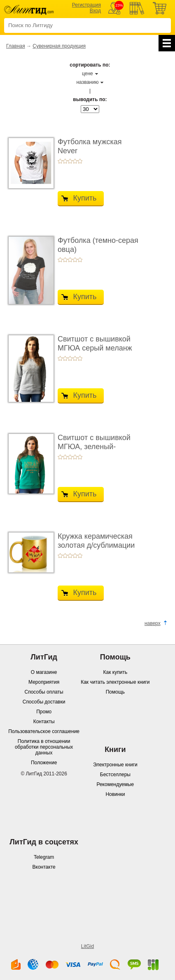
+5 (80, 161)
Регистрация (86, 5)
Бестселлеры (115, 775)
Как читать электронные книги (115, 682)
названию (87, 82)
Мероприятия (44, 682)
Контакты (44, 722)
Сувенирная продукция (59, 46)
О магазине (44, 672)
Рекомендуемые (115, 784)
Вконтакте (44, 867)
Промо (44, 712)
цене (87, 74)
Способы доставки (44, 702)
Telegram (44, 857)
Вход (95, 11)
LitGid (87, 946)
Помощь (115, 692)
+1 (60, 161)
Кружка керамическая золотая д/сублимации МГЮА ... (96, 545)
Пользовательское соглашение (44, 731)
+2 (65, 161)
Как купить (115, 672)
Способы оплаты (44, 692)
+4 (75, 161)
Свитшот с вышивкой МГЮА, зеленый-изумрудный (94, 446)
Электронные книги (115, 765)
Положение (44, 763)
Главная (16, 46)
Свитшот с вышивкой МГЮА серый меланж (95, 344)
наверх (153, 623)
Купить (85, 198)
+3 (70, 161)
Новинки (115, 794)
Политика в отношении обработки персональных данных (44, 747)
